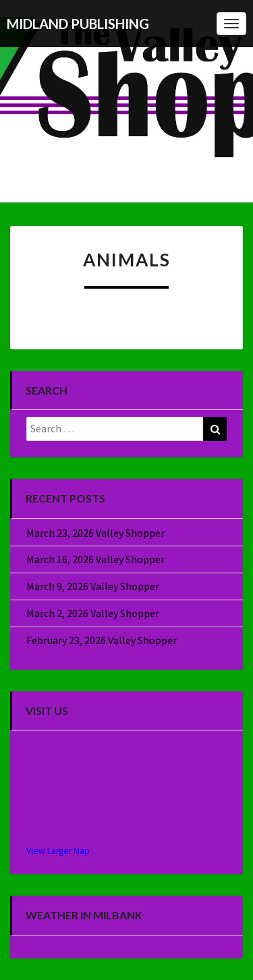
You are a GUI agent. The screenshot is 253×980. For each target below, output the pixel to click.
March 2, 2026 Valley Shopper (93, 613)
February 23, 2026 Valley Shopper (102, 640)
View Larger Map (58, 851)
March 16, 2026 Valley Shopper (95, 559)
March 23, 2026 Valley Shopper (95, 533)
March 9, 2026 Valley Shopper (93, 586)
